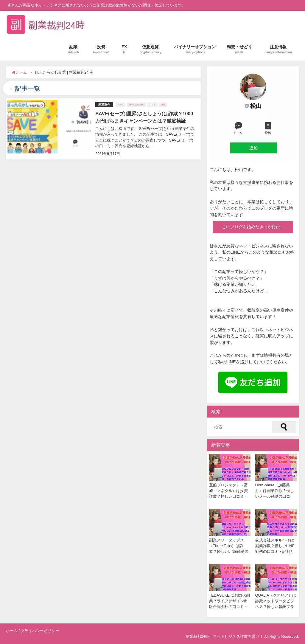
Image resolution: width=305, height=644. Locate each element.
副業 (73, 49)
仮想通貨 (151, 49)
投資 (101, 49)
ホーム (12, 631)
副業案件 (104, 104)
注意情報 (278, 49)
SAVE (121, 105)
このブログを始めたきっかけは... (253, 227)
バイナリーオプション (195, 49)
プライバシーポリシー (40, 631)
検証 (163, 105)
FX (124, 49)
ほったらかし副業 (136, 105)
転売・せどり (239, 49)
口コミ (152, 105)
